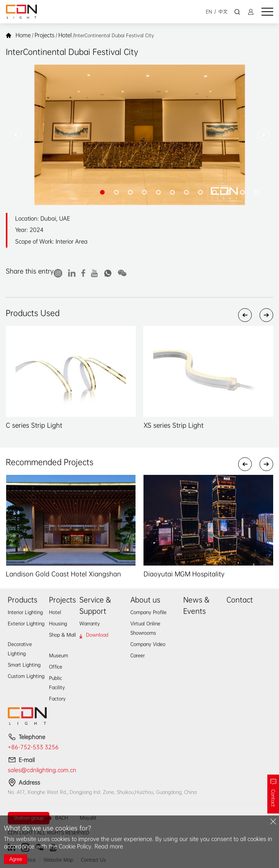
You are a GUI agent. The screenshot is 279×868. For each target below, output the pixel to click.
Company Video (148, 644)
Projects (45, 35)
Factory (57, 699)
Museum (59, 655)
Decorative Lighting (20, 649)
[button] (16, 135)
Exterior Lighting (26, 624)
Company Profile (148, 612)
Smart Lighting (24, 665)
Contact (240, 600)
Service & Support (95, 605)
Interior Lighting (25, 612)
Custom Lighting (26, 676)
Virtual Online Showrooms (145, 628)
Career (138, 655)
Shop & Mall (62, 635)
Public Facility (57, 683)
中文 (223, 12)
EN (209, 12)
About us (145, 600)
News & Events (196, 605)
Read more (109, 846)
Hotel (65, 35)
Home (23, 35)
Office (56, 667)
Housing (58, 624)
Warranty (90, 624)
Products (23, 600)
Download (97, 635)
